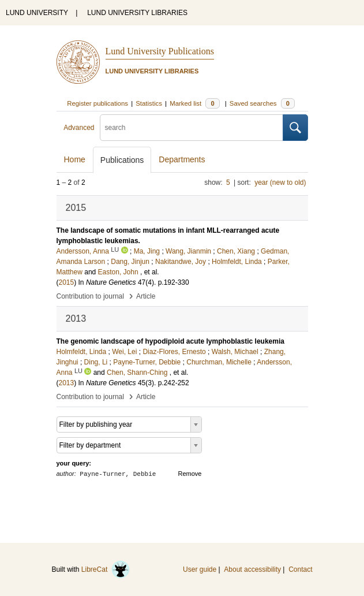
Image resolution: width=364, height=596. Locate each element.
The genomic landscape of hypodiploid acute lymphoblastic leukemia (170, 341)
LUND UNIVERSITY (37, 13)
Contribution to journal (90, 296)
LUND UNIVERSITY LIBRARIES (137, 13)
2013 (67, 383)
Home (75, 159)
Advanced (79, 128)
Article (146, 296)
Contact (300, 569)
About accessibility (252, 569)
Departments (182, 159)
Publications (122, 160)
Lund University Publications (160, 51)
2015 (67, 282)
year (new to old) (280, 182)
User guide (200, 569)
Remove (190, 474)
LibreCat (106, 569)
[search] (192, 128)
